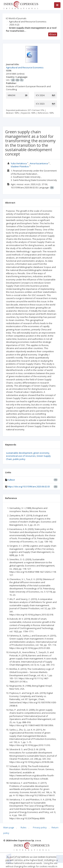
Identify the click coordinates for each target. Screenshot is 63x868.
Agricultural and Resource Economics (28, 22)
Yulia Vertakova (19, 163)
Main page (9, 827)
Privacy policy (40, 827)
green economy (41, 453)
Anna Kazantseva (39, 163)
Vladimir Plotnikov (20, 166)
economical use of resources (21, 456)
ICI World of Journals (16, 18)
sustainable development (19, 453)
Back (53, 34)
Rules (24, 827)
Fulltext (11, 480)
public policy (19, 459)
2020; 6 (14, 25)
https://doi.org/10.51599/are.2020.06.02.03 (29, 487)
